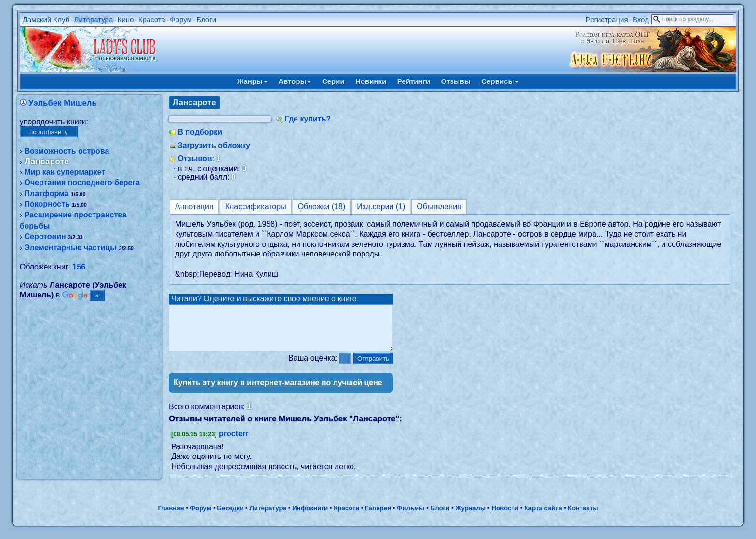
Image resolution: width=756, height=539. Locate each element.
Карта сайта (543, 517)
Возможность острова (67, 151)
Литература (94, 20)
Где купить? (308, 119)
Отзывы (456, 81)
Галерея (378, 517)
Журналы (470, 517)
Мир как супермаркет (65, 172)
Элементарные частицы (70, 248)
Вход (641, 20)
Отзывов (195, 158)
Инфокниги (310, 517)
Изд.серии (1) (381, 207)
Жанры (252, 81)
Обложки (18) (322, 207)
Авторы (295, 81)
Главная (171, 517)
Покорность (47, 204)
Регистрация (607, 20)
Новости (505, 517)
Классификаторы (256, 207)
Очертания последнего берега (82, 182)
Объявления (439, 207)
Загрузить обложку (214, 145)
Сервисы (500, 81)
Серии (333, 81)
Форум (181, 20)
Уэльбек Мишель (63, 103)
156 (79, 267)
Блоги (206, 20)
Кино (126, 20)
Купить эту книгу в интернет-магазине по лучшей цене (278, 391)
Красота (152, 20)
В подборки (200, 132)
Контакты (583, 517)
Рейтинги (414, 81)
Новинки (371, 81)
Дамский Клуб (46, 20)
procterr (234, 442)
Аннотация (194, 207)
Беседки (230, 517)
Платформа (46, 194)
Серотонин (45, 236)
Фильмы (411, 517)
